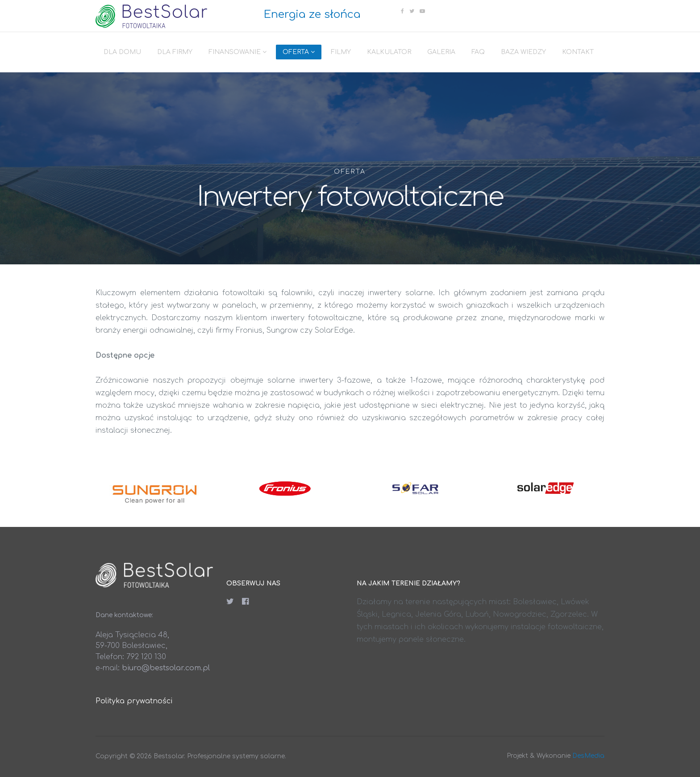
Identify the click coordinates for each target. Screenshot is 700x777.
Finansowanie (235, 52)
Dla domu (122, 52)
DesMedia (588, 756)
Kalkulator (389, 52)
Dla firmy (175, 52)
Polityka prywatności (134, 701)
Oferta (296, 52)
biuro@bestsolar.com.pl (166, 668)
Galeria (441, 52)
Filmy (341, 52)
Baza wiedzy (523, 52)
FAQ (478, 52)
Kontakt (578, 52)
